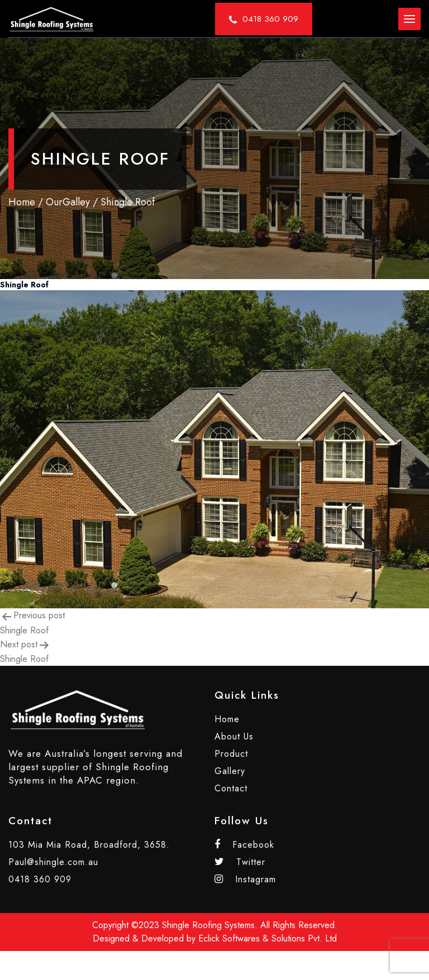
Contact (231, 788)
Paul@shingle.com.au (53, 862)
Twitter (240, 862)
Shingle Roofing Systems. (210, 925)
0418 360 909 (40, 879)
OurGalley (68, 202)
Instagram (245, 879)
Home (22, 202)
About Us (234, 736)
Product (231, 754)
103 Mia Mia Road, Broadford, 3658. (89, 845)
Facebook (244, 845)
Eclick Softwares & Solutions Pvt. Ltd (268, 938)
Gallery (230, 771)
